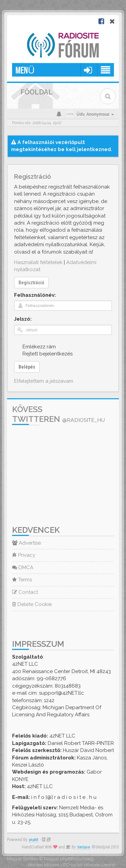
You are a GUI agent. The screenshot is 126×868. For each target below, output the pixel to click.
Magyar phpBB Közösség (69, 859)
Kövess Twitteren (58, 414)
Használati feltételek (38, 262)
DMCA (23, 568)
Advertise (27, 543)
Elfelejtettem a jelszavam (44, 381)
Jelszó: (23, 319)
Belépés (27, 367)
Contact (25, 592)
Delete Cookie (32, 604)
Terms (22, 580)
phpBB (34, 840)
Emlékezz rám (35, 346)
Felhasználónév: (35, 295)
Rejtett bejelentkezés (44, 354)
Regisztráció (31, 283)
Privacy (24, 555)
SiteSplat (84, 847)
